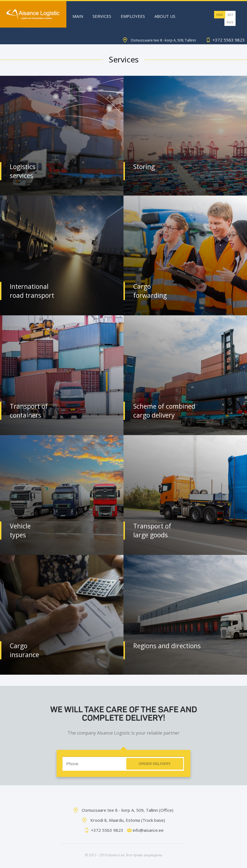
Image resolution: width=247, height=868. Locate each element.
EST (230, 15)
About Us (165, 16)
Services (102, 16)
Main (78, 16)
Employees (133, 16)
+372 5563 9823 (225, 40)
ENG (220, 15)
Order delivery (155, 764)
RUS (230, 22)
